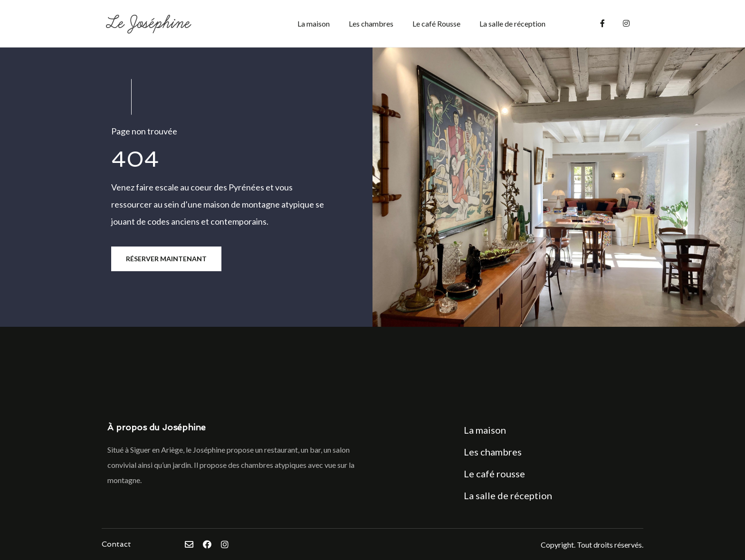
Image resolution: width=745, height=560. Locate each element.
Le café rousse (494, 474)
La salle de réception (512, 24)
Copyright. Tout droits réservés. (592, 545)
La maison (314, 24)
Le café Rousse (436, 24)
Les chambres (371, 24)
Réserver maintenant (166, 259)
